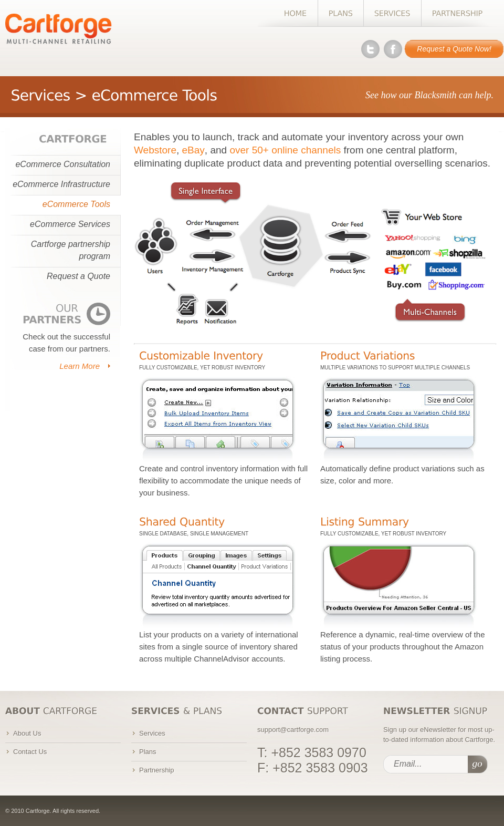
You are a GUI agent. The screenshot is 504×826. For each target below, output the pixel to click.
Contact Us (30, 752)
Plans (148, 752)
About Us (27, 733)
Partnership (156, 770)
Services (152, 733)
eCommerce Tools (76, 204)
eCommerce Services (70, 224)
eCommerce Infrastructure (61, 184)
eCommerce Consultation (63, 164)
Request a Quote (78, 276)
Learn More (80, 366)
